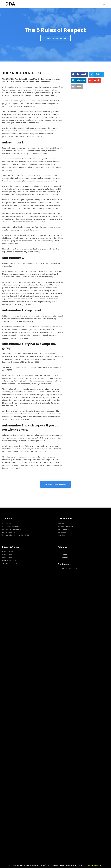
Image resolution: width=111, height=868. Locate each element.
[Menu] (104, 4)
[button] (79, 74)
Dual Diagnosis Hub (91, 865)
